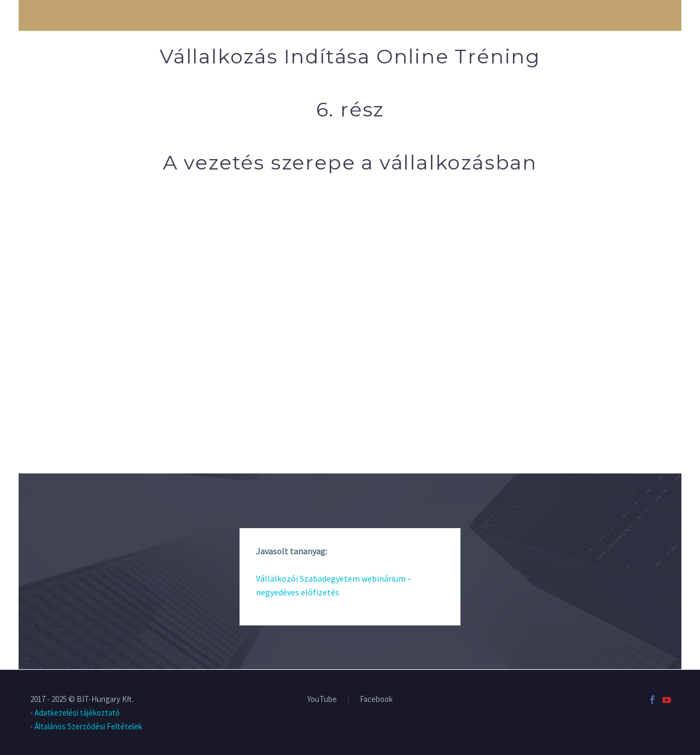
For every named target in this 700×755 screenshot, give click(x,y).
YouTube (322, 700)
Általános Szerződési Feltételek (88, 726)
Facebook (376, 700)
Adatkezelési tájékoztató (77, 713)
